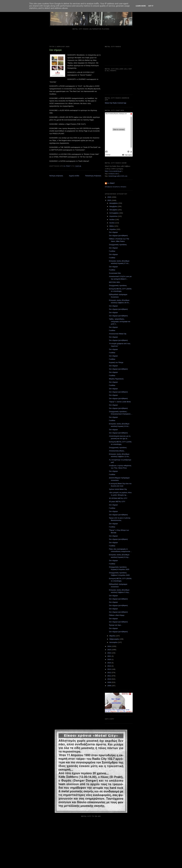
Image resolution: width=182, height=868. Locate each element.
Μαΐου (112, 226)
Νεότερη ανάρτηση (56, 176)
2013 (109, 669)
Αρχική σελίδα (74, 176)
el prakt (111, 183)
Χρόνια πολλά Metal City (118, 489)
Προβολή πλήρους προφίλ (116, 187)
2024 (109, 646)
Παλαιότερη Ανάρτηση (93, 176)
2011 (109, 676)
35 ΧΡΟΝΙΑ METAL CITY (118, 498)
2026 (109, 197)
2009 (109, 682)
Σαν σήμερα (113, 232)
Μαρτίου (113, 636)
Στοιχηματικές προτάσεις (118, 245)
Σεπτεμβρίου (114, 213)
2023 (109, 650)
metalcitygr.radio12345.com (118, 176)
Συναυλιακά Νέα (115, 273)
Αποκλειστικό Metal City (118, 334)
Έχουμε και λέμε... (116, 625)
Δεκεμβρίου (114, 203)
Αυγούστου (114, 216)
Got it (151, 6)
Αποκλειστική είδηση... (117, 451)
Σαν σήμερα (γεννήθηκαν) (118, 236)
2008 (109, 686)
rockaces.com (113, 174)
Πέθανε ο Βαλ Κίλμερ (117, 615)
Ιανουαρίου (114, 642)
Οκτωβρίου (114, 210)
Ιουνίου (112, 223)
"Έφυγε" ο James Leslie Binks (120, 402)
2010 (109, 679)
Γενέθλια (112, 251)
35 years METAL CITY (117, 502)
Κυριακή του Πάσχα (116, 362)
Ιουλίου (112, 220)
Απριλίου (113, 229)
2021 (109, 656)
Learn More (141, 6)
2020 (109, 659)
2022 (109, 653)
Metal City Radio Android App (116, 103)
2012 (109, 673)
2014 (109, 666)
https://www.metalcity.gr (113, 171)
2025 (109, 200)
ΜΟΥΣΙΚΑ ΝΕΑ (114, 282)
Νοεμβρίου (114, 206)
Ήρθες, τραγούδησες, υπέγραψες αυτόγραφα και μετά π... (120, 321)
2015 (109, 663)
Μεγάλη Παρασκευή (116, 379)
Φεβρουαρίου (115, 639)
